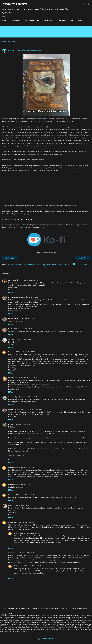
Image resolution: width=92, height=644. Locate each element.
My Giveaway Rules (32, 20)
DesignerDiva (13, 378)
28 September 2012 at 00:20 (21, 339)
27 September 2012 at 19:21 (30, 280)
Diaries (36, 265)
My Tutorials (16, 20)
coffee (24, 225)
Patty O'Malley (13, 318)
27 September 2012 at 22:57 (29, 318)
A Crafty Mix (12, 522)
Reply (11, 292)
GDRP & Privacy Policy (65, 20)
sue (9, 339)
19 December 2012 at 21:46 (25, 467)
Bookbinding (23, 265)
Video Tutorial (65, 265)
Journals (55, 265)
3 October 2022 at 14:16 (32, 533)
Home (4, 20)
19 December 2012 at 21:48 (25, 495)
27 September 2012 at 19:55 (29, 297)
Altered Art (12, 265)
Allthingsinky (13, 397)
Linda (10, 505)
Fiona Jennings (45, 265)
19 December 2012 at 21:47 (25, 484)
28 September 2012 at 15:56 (28, 378)
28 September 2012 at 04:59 (25, 352)
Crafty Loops (15, 4)
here (42, 165)
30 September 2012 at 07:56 (28, 397)
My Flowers (48, 20)
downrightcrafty (14, 280)
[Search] (84, 4)
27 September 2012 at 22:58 (23, 329)
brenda (11, 424)
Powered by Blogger (46, 638)
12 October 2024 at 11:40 (33, 566)
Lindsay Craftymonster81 (17, 409)
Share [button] (84, 265)
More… (81, 20)
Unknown (11, 352)
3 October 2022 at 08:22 (26, 522)
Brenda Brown (13, 297)
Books (31, 265)
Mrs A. (10, 329)
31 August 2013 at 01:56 (21, 505)
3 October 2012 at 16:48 (23, 424)
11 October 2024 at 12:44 (26, 553)
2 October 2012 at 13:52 (35, 409)
